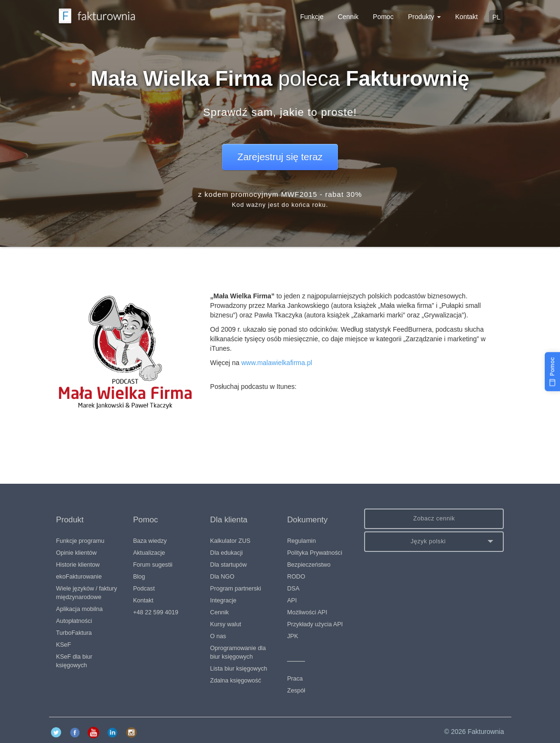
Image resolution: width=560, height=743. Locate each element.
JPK (292, 636)
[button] (434, 542)
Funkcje (312, 17)
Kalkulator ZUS (230, 541)
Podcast (144, 589)
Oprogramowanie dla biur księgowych (238, 652)
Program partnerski (236, 589)
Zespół (296, 691)
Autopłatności (74, 621)
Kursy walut (226, 624)
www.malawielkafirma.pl (277, 363)
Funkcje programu (81, 541)
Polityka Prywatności (314, 553)
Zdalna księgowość (236, 681)
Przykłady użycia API (315, 624)
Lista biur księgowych (239, 669)
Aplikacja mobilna (80, 609)
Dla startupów (229, 565)
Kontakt (466, 17)
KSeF (64, 645)
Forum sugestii (153, 565)
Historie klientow (78, 565)
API (292, 601)
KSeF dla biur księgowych (74, 661)
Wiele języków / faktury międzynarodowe (87, 593)
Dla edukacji (227, 553)
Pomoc (383, 17)
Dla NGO (222, 577)
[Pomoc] (552, 372)
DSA (293, 589)
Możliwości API (307, 612)
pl (496, 17)
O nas (218, 636)
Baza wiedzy (150, 541)
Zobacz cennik (434, 519)
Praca (295, 679)
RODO (296, 577)
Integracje (223, 601)
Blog (139, 577)
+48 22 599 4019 (156, 612)
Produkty (424, 17)
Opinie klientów (76, 553)
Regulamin (301, 541)
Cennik (348, 17)
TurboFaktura (74, 633)
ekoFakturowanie (79, 577)
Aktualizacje (149, 553)
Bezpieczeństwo (309, 565)
